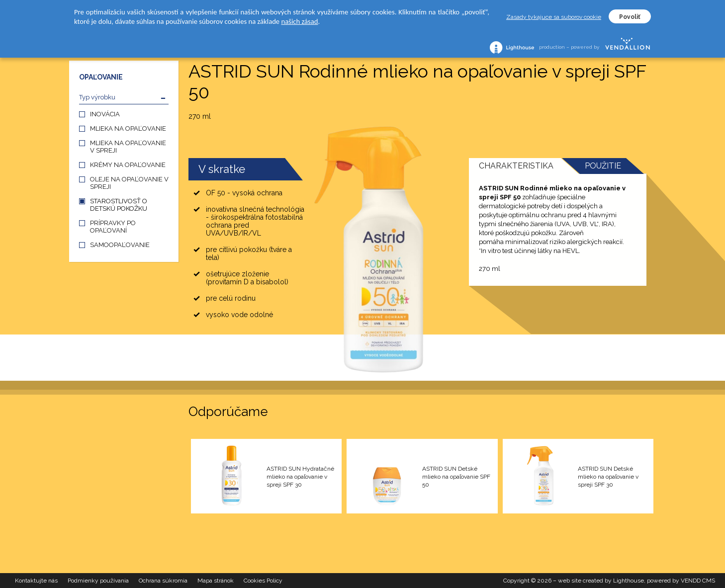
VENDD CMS (698, 581)
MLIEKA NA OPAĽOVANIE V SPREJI (128, 147)
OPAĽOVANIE (101, 77)
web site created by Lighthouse (601, 581)
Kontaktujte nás (36, 581)
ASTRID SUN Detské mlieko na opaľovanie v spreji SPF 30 (608, 477)
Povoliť (630, 17)
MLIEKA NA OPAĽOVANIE (128, 128)
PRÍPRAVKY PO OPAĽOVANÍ (113, 227)
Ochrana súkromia (163, 581)
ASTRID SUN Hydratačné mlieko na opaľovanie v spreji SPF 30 (300, 477)
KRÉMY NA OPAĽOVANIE (128, 165)
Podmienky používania (98, 581)
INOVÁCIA (105, 114)
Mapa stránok (216, 581)
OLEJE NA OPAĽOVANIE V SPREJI (129, 183)
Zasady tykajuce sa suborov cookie (554, 17)
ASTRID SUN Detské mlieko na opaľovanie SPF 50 (456, 477)
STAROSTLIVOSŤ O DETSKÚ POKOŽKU (119, 205)
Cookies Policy (263, 581)
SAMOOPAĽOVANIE (120, 245)
